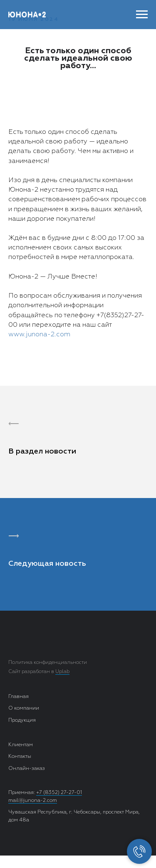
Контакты (20, 757)
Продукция (22, 720)
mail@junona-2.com (33, 801)
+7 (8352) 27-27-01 (59, 793)
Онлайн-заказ (27, 769)
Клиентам (21, 745)
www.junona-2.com (39, 335)
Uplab (62, 672)
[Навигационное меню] (142, 15)
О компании (24, 708)
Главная (19, 697)
